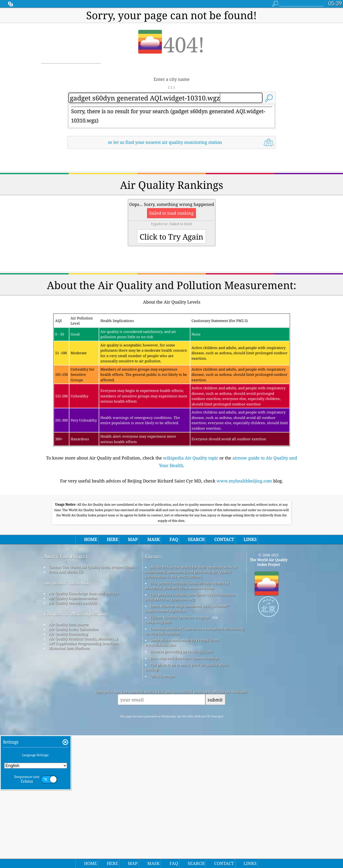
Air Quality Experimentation (73, 731)
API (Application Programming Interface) (84, 776)
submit (215, 832)
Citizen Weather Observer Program (180, 750)
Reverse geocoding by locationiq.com (181, 784)
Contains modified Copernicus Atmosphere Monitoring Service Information (194, 764)
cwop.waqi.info (158, 755)
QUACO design (162, 809)
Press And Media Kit (66, 704)
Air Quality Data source (69, 757)
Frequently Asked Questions (76, 746)
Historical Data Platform (69, 781)
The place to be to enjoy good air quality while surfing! (187, 800)
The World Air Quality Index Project (269, 695)
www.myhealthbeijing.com (244, 547)
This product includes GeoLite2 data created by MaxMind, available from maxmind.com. (187, 718)
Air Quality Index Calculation (74, 762)
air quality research (67, 715)
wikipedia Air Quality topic (191, 524)
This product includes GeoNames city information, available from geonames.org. (190, 730)
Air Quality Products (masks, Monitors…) (83, 771)
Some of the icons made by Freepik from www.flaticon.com (182, 775)
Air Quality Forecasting (68, 767)
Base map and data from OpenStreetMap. (185, 791)
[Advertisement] (172, 194)
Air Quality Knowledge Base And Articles (84, 726)
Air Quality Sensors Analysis (73, 736)
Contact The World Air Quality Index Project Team (91, 700)
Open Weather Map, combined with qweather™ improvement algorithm (187, 741)
